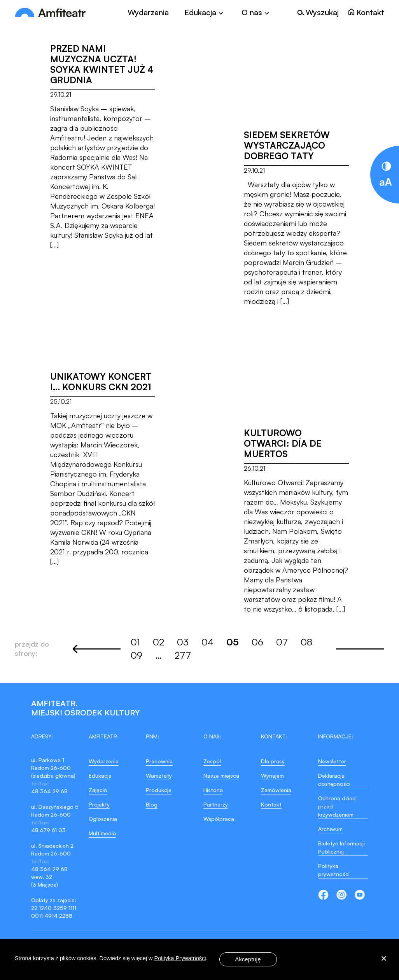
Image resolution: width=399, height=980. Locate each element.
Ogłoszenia (103, 819)
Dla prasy (273, 761)
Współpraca (219, 819)
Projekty (99, 804)
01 (135, 642)
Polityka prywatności (334, 870)
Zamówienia (276, 790)
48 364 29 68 (49, 791)
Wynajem (272, 776)
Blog (152, 804)
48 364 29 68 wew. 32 (49, 873)
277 (183, 655)
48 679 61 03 (48, 830)
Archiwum (330, 829)
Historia (213, 790)
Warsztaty (159, 776)
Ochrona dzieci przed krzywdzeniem (337, 806)
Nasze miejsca (221, 776)
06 (257, 642)
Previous (96, 649)
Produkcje (159, 790)
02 (158, 642)
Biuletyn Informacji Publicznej (341, 847)
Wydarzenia (148, 12)
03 (183, 642)
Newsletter (332, 761)
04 (207, 642)
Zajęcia (98, 790)
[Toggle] (205, 12)
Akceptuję (248, 959)
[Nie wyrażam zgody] (383, 959)
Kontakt (271, 804)
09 (136, 655)
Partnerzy (216, 804)
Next (360, 649)
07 (282, 642)
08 (306, 642)
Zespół (212, 761)
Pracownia (159, 761)
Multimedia (102, 833)
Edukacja (100, 776)
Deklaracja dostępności (334, 780)
